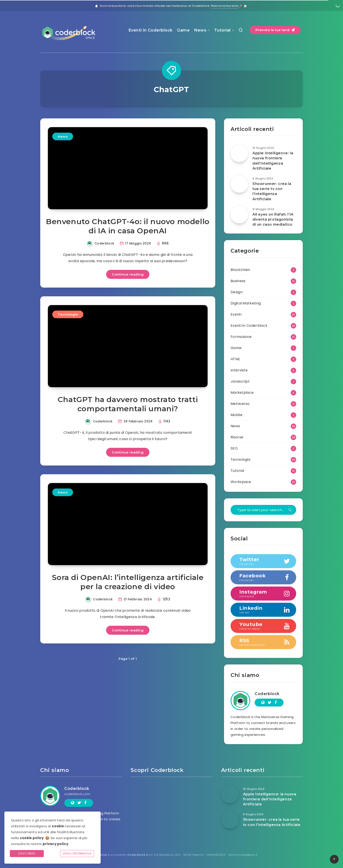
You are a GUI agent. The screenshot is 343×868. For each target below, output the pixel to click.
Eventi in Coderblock (150, 30)
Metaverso (240, 404)
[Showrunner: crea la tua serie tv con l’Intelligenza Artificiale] (239, 184)
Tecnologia (68, 314)
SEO (234, 448)
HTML (235, 359)
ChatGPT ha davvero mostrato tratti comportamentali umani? (128, 404)
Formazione (241, 337)
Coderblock (267, 694)
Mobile (236, 415)
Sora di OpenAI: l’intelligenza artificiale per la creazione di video (128, 582)
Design (237, 292)
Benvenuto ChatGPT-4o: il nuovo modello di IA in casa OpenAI (128, 226)
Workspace (241, 482)
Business (238, 281)
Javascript (240, 381)
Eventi (236, 314)
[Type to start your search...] (263, 510)
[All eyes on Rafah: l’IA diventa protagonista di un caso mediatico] (239, 215)
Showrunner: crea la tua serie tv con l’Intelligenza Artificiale (272, 191)
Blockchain (240, 270)
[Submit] (290, 510)
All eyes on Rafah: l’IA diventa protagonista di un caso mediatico (273, 219)
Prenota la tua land (275, 30)
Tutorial (222, 30)
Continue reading (128, 274)
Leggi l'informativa (77, 853)
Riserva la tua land (225, 6)
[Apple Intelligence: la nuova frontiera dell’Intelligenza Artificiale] (239, 153)
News (200, 30)
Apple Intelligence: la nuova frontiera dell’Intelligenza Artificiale (273, 161)
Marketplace (242, 393)
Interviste (239, 370)
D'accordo (27, 853)
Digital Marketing (246, 303)
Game (183, 30)
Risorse (237, 437)
